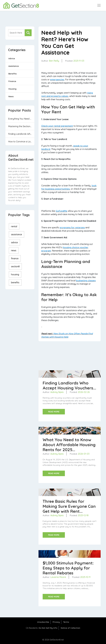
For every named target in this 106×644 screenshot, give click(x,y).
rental (14, 226)
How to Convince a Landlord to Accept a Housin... (21, 142)
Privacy (56, 622)
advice (14, 242)
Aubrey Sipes (57, 392)
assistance (16, 234)
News (11, 96)
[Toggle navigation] (99, 5)
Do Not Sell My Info (48, 628)
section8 (15, 266)
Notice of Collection (70, 628)
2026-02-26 (84, 392)
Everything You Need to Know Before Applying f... (21, 119)
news (14, 250)
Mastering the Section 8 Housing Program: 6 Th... (21, 126)
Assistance (14, 66)
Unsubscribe (43, 622)
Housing (12, 89)
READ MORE (54, 412)
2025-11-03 (79, 61)
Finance (12, 81)
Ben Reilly (54, 61)
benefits (15, 282)
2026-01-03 (84, 454)
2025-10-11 (85, 577)
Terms (66, 622)
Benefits (12, 74)
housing (15, 274)
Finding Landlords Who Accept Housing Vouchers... (21, 134)
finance (15, 258)
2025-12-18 (83, 515)
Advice (12, 59)
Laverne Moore (58, 577)
